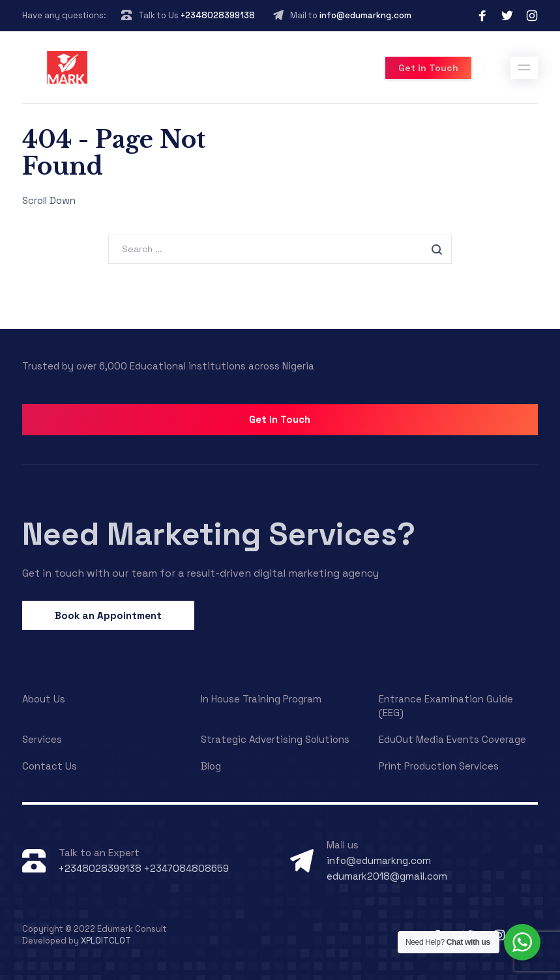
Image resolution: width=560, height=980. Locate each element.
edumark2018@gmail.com (387, 876)
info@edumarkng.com (365, 15)
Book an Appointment (108, 615)
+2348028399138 (218, 15)
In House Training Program (261, 699)
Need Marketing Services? (219, 534)
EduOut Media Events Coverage (452, 739)
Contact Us (50, 766)
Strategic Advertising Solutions (275, 739)
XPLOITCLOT (106, 941)
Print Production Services (439, 766)
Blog (211, 766)
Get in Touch (428, 68)
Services (42, 739)
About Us (44, 699)
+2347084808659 (185, 868)
